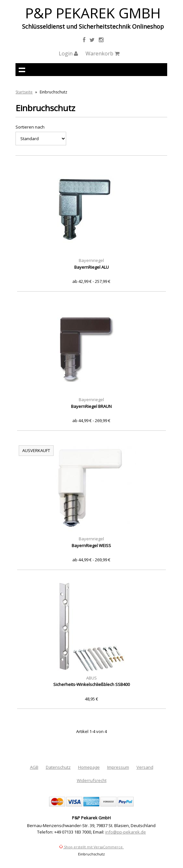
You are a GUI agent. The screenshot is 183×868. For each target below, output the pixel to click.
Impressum (118, 767)
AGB (34, 767)
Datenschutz (58, 767)
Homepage (89, 767)
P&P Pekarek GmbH (93, 13)
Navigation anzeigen (22, 70)
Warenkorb (102, 53)
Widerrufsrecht (92, 780)
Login (68, 53)
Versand (145, 767)
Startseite (24, 92)
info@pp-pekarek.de (126, 832)
